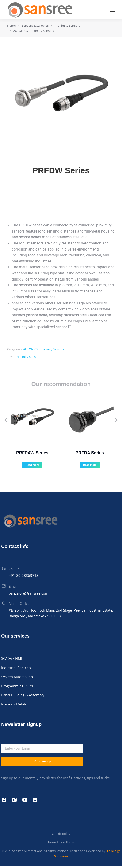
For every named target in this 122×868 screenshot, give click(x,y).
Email (13, 586)
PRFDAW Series (32, 453)
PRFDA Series (90, 453)
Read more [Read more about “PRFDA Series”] (90, 465)
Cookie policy (61, 834)
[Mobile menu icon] (113, 10)
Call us (14, 569)
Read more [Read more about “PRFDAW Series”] (32, 465)
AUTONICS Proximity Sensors (44, 349)
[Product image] (32, 420)
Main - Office (19, 603)
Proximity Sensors (27, 357)
